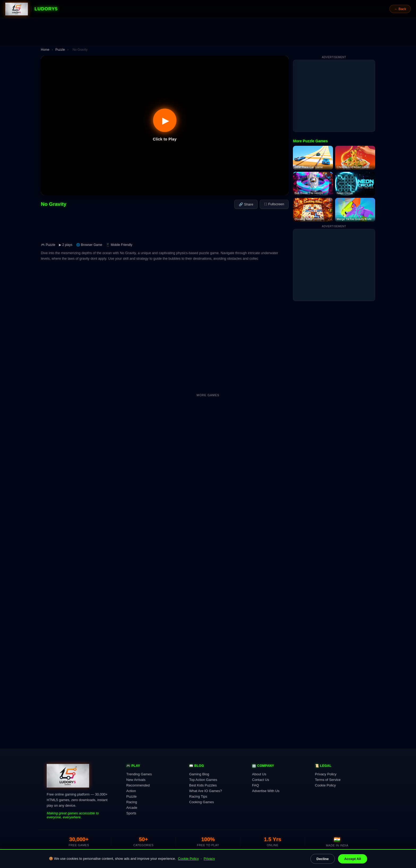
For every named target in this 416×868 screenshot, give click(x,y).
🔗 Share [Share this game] (246, 204)
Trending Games (139, 774)
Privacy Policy (326, 774)
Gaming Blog (199, 774)
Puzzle (60, 50)
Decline (323, 859)
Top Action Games (203, 780)
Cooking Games (201, 802)
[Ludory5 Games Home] (17, 9)
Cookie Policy (188, 859)
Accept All (352, 859)
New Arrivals (136, 780)
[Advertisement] (208, 32)
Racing (132, 802)
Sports (131, 813)
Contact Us (261, 780)
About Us (259, 774)
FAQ (255, 785)
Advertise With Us (266, 791)
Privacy (209, 859)
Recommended (138, 785)
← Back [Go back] (400, 9)
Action (131, 791)
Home (45, 50)
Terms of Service (328, 780)
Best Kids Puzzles (203, 785)
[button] (165, 125)
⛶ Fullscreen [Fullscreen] (274, 204)
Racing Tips (198, 796)
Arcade (132, 808)
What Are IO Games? (206, 791)
